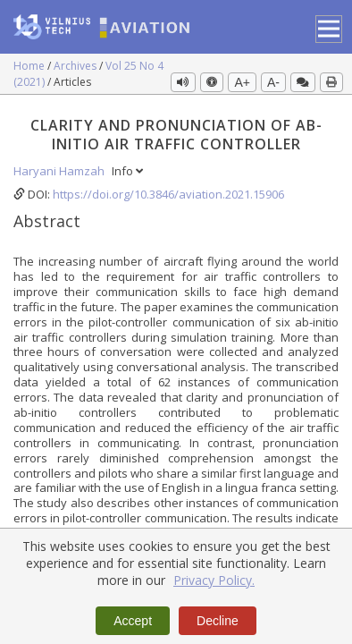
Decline (218, 621)
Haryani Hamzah (60, 171)
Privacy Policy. (214, 580)
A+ (242, 82)
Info (127, 171)
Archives (76, 66)
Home (30, 66)
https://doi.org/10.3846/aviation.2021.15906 (168, 194)
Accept (133, 621)
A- (273, 82)
